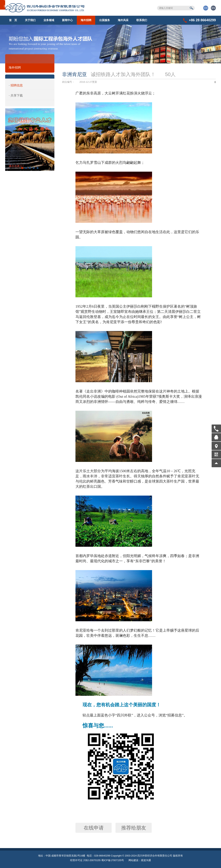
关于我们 (30, 20)
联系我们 (142, 20)
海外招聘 (86, 20)
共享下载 (17, 95)
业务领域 (49, 20)
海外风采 (123, 20)
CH (206, 8)
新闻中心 (67, 20)
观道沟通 (146, 860)
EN (213, 8)
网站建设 (133, 860)
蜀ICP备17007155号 (113, 860)
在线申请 (94, 828)
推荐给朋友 (134, 828)
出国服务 (105, 20)
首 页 (13, 20)
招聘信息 (17, 85)
